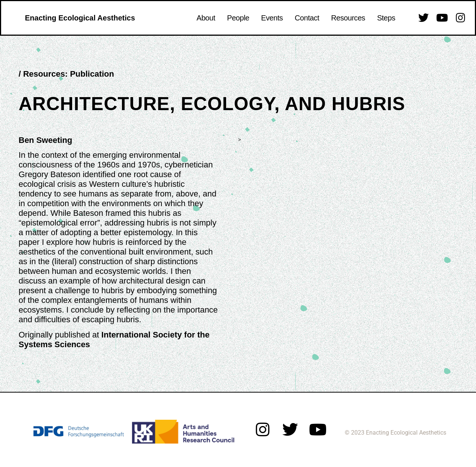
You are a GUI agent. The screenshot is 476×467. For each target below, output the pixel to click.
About (206, 18)
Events (272, 18)
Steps (386, 18)
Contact (307, 18)
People (238, 18)
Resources (348, 18)
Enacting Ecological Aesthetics (80, 18)
